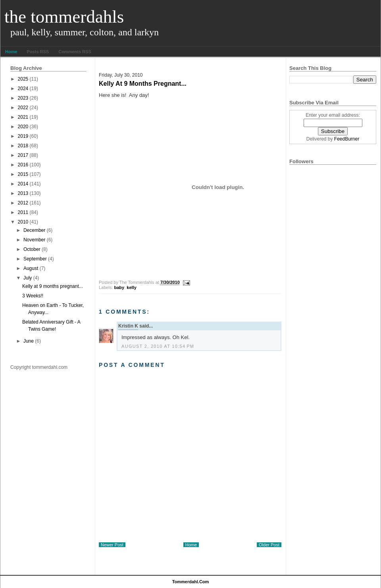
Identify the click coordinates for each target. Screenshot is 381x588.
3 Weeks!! (33, 296)
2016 (23, 165)
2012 (23, 203)
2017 (23, 155)
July (28, 278)
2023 (23, 98)
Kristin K (128, 326)
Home (11, 52)
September (35, 259)
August (31, 268)
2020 (23, 127)
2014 (23, 184)
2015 (23, 174)
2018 (23, 146)
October (32, 249)
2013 (23, 193)
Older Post (269, 545)
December (34, 230)
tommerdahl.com (191, 582)
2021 (23, 117)
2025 (23, 79)
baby (119, 287)
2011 (23, 212)
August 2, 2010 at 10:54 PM (158, 346)
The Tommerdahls (64, 17)
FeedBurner (347, 139)
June (29, 341)
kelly (131, 287)
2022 (23, 108)
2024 (23, 89)
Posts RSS (38, 52)
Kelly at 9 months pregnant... (53, 286)
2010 (23, 222)
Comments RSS (75, 52)
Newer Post (112, 545)
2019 (23, 136)
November (34, 240)
